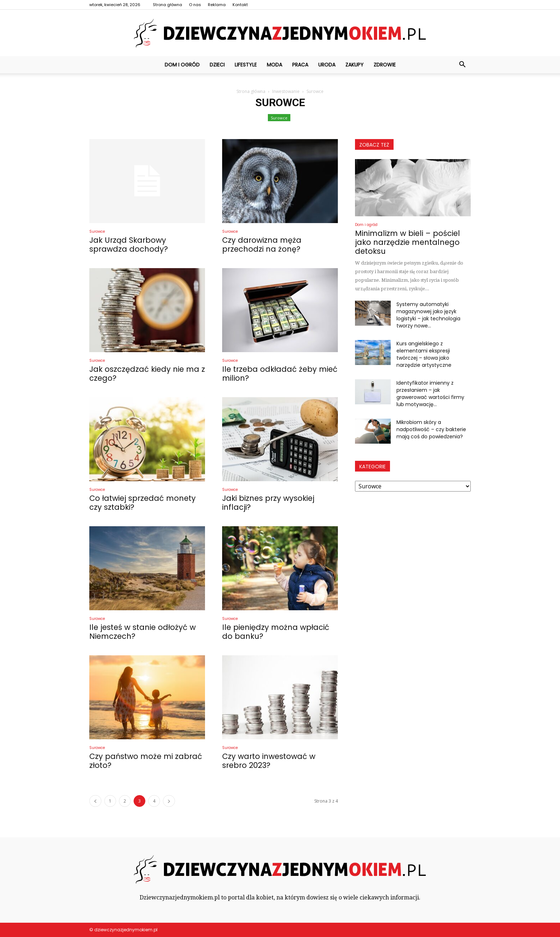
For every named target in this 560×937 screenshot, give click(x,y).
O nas (195, 5)
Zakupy (354, 65)
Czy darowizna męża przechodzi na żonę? (262, 245)
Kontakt (240, 5)
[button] (462, 65)
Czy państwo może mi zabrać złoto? (146, 761)
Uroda (327, 65)
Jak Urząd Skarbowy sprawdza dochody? (129, 245)
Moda (274, 65)
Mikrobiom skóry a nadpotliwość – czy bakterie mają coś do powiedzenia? (431, 429)
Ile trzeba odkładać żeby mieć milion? (280, 374)
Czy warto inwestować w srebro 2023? (269, 761)
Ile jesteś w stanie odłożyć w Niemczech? (142, 632)
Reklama (217, 5)
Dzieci (217, 65)
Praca (300, 65)
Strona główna (167, 5)
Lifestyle (246, 65)
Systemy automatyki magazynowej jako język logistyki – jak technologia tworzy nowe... (428, 315)
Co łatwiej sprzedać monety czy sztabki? (142, 503)
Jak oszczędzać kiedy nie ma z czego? (147, 374)
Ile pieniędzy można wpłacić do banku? (276, 632)
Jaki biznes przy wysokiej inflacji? (268, 503)
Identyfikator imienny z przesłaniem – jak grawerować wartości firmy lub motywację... (430, 394)
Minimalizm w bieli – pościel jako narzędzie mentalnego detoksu (407, 242)
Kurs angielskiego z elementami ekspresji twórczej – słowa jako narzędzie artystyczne (424, 354)
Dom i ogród (182, 65)
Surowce (279, 118)
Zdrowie (385, 65)
